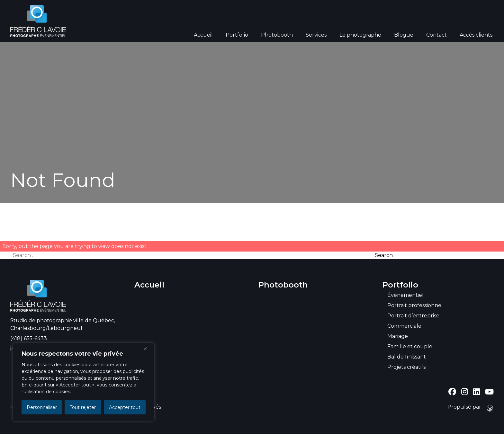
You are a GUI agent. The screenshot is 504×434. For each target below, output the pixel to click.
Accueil (203, 35)
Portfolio (237, 35)
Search (384, 255)
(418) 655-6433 (29, 338)
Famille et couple (410, 346)
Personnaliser (42, 407)
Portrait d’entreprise (413, 316)
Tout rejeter (83, 407)
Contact (437, 35)
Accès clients (476, 35)
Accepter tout (125, 407)
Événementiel (405, 295)
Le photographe (360, 35)
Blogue (404, 35)
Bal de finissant (407, 357)
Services (316, 35)
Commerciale (404, 326)
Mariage (398, 336)
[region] (84, 382)
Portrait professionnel (415, 305)
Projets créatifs (406, 367)
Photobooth (277, 35)
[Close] (148, 349)
